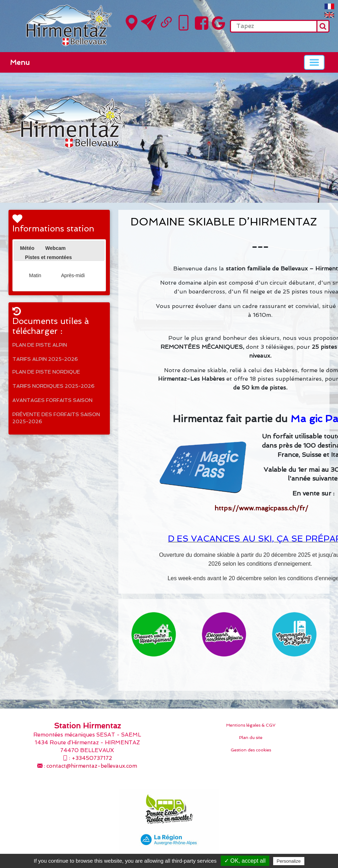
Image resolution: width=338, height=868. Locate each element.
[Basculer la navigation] (314, 62)
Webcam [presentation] (55, 248)
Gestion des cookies (251, 750)
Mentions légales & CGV (251, 725)
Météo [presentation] (27, 248)
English (329, 15)
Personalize (289, 861)
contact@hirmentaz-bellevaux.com (92, 766)
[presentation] (20, 257)
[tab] (27, 248)
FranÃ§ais (329, 6)
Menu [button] (20, 62)
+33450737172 (92, 758)
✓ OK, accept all (245, 861)
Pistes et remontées (49, 257)
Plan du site (251, 738)
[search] (273, 26)
